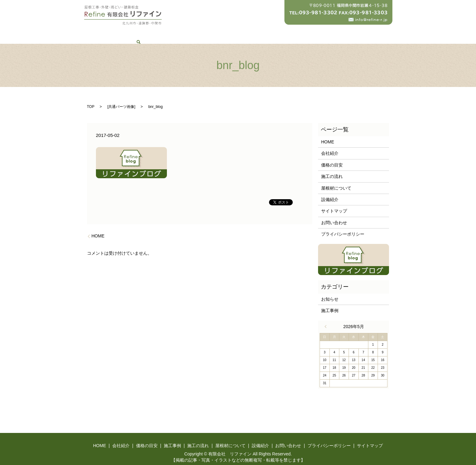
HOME (116, 32)
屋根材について (267, 32)
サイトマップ (334, 204)
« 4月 (327, 320)
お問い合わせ (333, 32)
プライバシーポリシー (343, 228)
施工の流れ (231, 32)
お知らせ (330, 292)
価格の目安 (172, 32)
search (362, 32)
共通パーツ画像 (121, 100)
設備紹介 (302, 32)
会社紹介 (142, 32)
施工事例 (201, 32)
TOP (91, 100)
